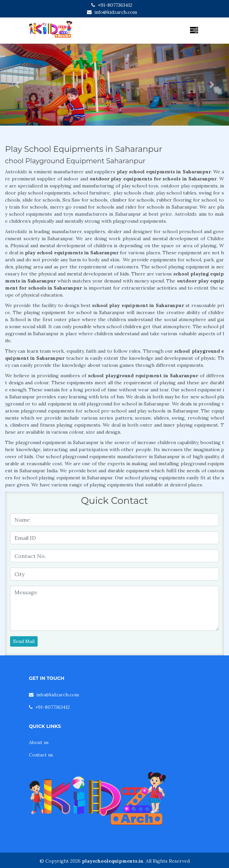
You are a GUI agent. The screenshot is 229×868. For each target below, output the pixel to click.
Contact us (41, 755)
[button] (17, 85)
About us (39, 742)
